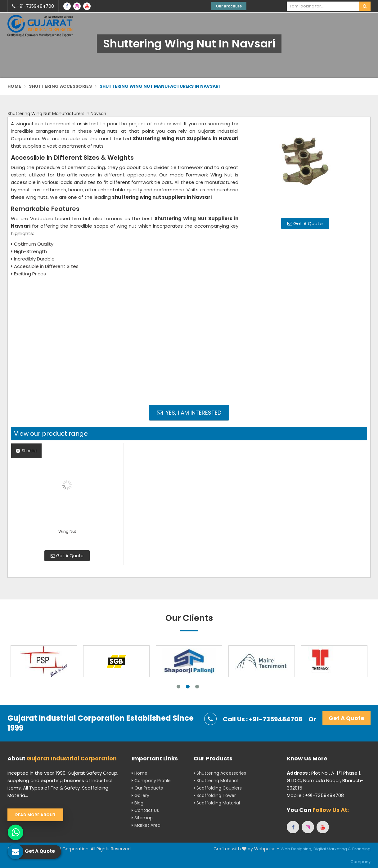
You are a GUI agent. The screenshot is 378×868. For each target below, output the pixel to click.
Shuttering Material (216, 781)
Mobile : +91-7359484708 (315, 795)
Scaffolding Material (217, 803)
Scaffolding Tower (215, 795)
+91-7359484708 (33, 6)
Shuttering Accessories (60, 86)
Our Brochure (229, 6)
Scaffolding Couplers (218, 788)
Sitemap (142, 818)
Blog (137, 803)
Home (14, 86)
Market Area (146, 825)
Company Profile (151, 781)
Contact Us (145, 810)
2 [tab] (188, 687)
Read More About (35, 815)
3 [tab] (197, 687)
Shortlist (26, 451)
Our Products (147, 788)
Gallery (140, 795)
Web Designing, (296, 849)
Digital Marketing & (332, 849)
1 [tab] (178, 687)
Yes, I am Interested (189, 413)
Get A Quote (305, 223)
